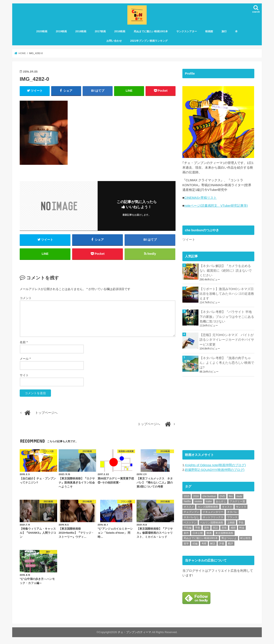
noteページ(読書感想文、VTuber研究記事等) (216, 206)
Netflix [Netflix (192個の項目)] (187, 501)
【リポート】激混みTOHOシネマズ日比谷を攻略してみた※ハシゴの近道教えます (227, 294)
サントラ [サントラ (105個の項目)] (241, 507)
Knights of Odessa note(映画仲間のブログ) (215, 465)
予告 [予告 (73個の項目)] (241, 523)
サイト (24, 375)
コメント (26, 298)
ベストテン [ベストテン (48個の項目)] (190, 523)
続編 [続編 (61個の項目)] (195, 544)
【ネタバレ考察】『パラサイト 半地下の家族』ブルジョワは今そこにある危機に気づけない (227, 317)
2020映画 (42, 31)
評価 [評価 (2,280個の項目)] (222, 544)
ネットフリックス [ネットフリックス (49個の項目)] (213, 517)
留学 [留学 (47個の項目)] (186, 544)
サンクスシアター (187, 31)
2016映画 (120, 31)
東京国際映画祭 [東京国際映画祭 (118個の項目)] (224, 533)
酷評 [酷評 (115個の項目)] (231, 544)
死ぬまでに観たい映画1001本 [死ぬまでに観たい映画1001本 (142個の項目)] (201, 538)
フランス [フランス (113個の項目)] (232, 517)
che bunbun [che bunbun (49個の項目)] (209, 496)
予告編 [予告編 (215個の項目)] (188, 528)
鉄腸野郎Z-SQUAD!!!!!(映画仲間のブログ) (215, 470)
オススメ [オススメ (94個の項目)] (189, 507)
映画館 (209, 31)
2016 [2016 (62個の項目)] (196, 496)
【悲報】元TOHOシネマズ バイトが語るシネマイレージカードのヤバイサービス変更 (227, 340)
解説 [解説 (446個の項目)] (213, 544)
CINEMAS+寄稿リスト (200, 198)
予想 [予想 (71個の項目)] (198, 528)
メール (25, 359)
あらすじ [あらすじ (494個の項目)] (221, 501)
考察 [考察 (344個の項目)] (204, 544)
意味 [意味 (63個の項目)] (224, 528)
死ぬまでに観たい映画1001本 (151, 31)
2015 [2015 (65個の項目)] (187, 496)
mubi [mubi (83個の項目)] (239, 496)
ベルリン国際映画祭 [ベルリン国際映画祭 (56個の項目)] (212, 523)
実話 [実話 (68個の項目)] (215, 528)
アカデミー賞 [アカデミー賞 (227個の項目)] (237, 501)
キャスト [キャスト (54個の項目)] (227, 507)
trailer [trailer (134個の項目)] (209, 501)
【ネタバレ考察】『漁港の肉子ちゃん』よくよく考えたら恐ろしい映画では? (227, 363)
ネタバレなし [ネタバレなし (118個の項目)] (191, 517)
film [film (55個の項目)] (231, 496)
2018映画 (81, 31)
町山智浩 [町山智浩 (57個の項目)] (246, 538)
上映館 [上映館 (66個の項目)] (231, 523)
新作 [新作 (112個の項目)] (186, 533)
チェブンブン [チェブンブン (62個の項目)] (191, 512)
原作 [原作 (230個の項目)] (207, 528)
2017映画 (100, 31)
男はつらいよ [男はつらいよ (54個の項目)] (229, 538)
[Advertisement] (214, 413)
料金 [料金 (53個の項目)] (242, 528)
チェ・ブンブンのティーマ (134, 632)
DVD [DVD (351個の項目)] (222, 496)
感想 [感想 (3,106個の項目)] (233, 528)
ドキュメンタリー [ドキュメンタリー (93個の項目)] (213, 512)
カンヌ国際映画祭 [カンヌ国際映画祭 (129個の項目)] (208, 507)
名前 (24, 342)
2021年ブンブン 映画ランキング (149, 41)
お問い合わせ (114, 41)
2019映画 (61, 31)
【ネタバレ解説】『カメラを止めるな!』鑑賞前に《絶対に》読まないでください (226, 271)
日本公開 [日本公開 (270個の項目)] (198, 533)
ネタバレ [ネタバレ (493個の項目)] (232, 512)
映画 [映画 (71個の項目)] (209, 533)
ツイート (189, 240)
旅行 (224, 31)
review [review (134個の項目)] (198, 501)
